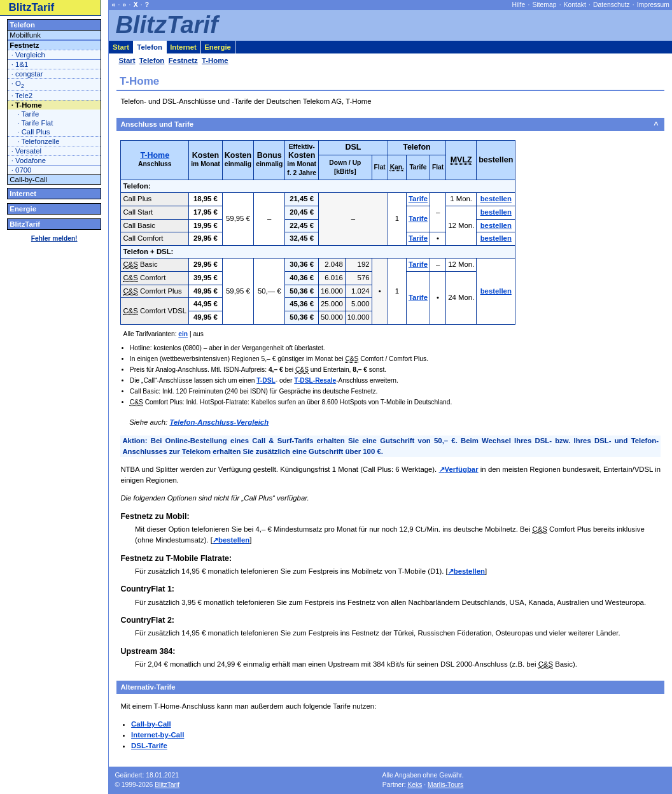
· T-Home (27, 105)
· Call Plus (33, 132)
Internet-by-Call (157, 735)
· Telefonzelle (38, 141)
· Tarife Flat (35, 123)
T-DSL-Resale (315, 380)
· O (18, 84)
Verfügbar (462, 469)
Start (121, 47)
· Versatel (26, 151)
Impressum (653, 5)
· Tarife (28, 114)
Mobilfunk (25, 35)
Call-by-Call (151, 724)
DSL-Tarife (149, 746)
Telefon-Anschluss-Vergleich (219, 422)
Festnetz (24, 45)
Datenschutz (611, 5)
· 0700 (22, 170)
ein (183, 334)
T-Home (155, 155)
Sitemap (545, 5)
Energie (23, 209)
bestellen (496, 199)
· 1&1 (20, 64)
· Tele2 (22, 96)
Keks (415, 785)
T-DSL (266, 380)
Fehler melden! (54, 238)
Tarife (418, 199)
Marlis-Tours (445, 785)
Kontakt (575, 5)
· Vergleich (28, 55)
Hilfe (519, 5)
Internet (23, 194)
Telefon (22, 25)
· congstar (27, 74)
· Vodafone (29, 160)
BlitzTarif (32, 7)
